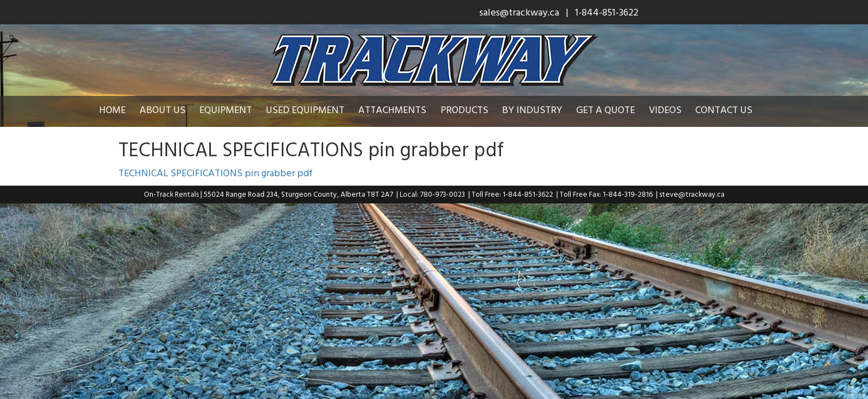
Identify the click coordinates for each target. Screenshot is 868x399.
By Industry (541, 109)
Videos (673, 109)
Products (473, 109)
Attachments (401, 109)
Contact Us (732, 109)
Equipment (234, 109)
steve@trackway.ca (692, 194)
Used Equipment (313, 109)
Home (121, 109)
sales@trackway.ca (519, 12)
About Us (171, 109)
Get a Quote (614, 109)
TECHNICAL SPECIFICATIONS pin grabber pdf (216, 173)
